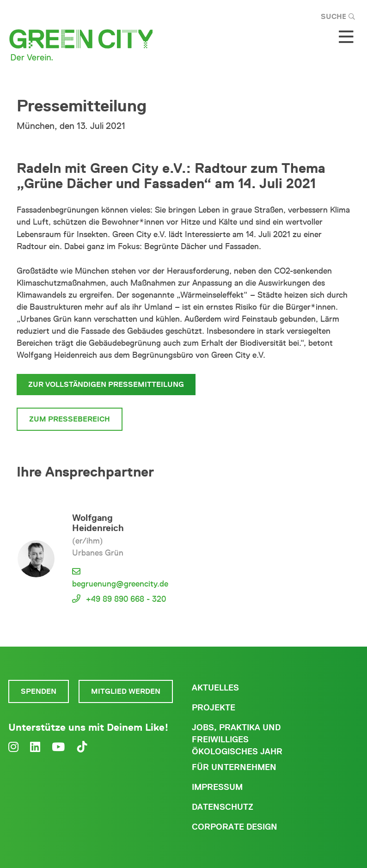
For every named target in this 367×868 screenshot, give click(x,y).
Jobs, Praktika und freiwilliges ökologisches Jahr (237, 740)
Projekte (214, 708)
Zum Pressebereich (70, 419)
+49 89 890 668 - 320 (126, 599)
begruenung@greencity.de (120, 584)
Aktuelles (215, 688)
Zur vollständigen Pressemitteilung (106, 384)
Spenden (39, 691)
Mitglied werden (126, 691)
